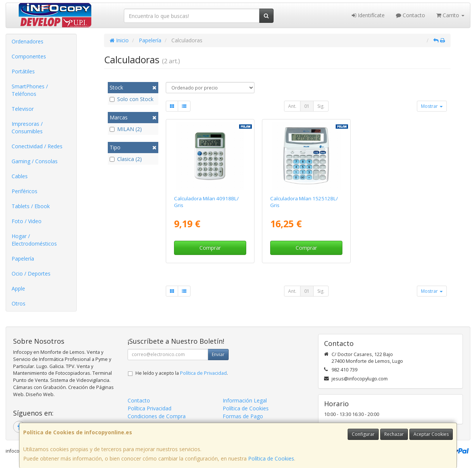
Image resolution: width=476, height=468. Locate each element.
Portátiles (23, 71)
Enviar (218, 354)
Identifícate (368, 15)
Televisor (23, 109)
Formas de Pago (243, 416)
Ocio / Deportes (31, 273)
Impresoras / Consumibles (27, 127)
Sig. (321, 106)
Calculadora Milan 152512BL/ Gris (304, 202)
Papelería (23, 259)
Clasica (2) (126, 159)
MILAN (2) (126, 129)
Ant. (292, 106)
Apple (18, 288)
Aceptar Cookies (431, 434)
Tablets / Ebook (31, 206)
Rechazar (394, 434)
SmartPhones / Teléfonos (30, 90)
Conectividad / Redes (37, 146)
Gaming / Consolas (35, 161)
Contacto (411, 15)
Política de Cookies (271, 458)
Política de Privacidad (203, 373)
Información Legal (245, 400)
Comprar (210, 248)
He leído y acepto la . (182, 373)
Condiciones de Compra (157, 416)
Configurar (363, 434)
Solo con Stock (132, 99)
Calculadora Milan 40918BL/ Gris (206, 202)
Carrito (450, 15)
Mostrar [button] (432, 106)
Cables (20, 176)
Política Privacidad (149, 408)
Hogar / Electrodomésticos (34, 240)
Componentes (29, 56)
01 (307, 106)
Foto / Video (27, 221)
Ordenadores (28, 41)
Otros (19, 303)
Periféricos (25, 191)
